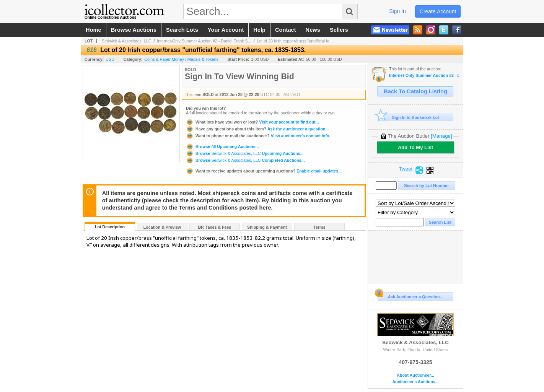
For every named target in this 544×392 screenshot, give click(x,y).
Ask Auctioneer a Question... (410, 296)
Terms (319, 227)
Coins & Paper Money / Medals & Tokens (181, 59)
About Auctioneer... (415, 375)
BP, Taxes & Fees (215, 227)
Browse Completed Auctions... (245, 160)
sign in (397, 11)
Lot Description (110, 227)
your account (226, 30)
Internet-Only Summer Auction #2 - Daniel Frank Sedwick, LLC (424, 76)
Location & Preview (162, 227)
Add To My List (415, 147)
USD (110, 59)
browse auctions (134, 30)
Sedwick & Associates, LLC (126, 41)
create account (438, 11)
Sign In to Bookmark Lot (408, 117)
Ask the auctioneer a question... (257, 129)
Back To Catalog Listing (415, 91)
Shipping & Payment (267, 227)
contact (286, 30)
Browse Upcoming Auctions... (222, 146)
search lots (182, 30)
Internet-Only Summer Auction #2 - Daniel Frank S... (204, 41)
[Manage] (441, 136)
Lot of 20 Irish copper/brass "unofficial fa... (295, 41)
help (259, 30)
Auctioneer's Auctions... (415, 382)
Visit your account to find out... (252, 122)
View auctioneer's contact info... (259, 136)
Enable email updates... (264, 171)
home (94, 30)
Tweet (406, 169)
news (313, 30)
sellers (339, 30)
